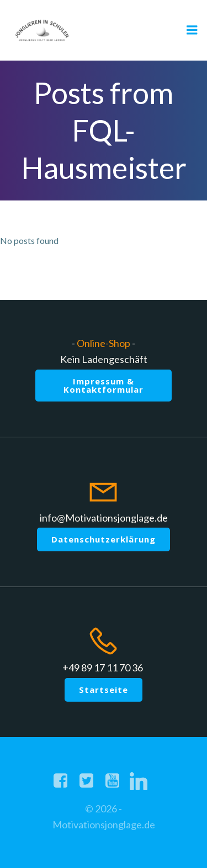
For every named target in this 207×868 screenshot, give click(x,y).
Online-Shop (104, 343)
